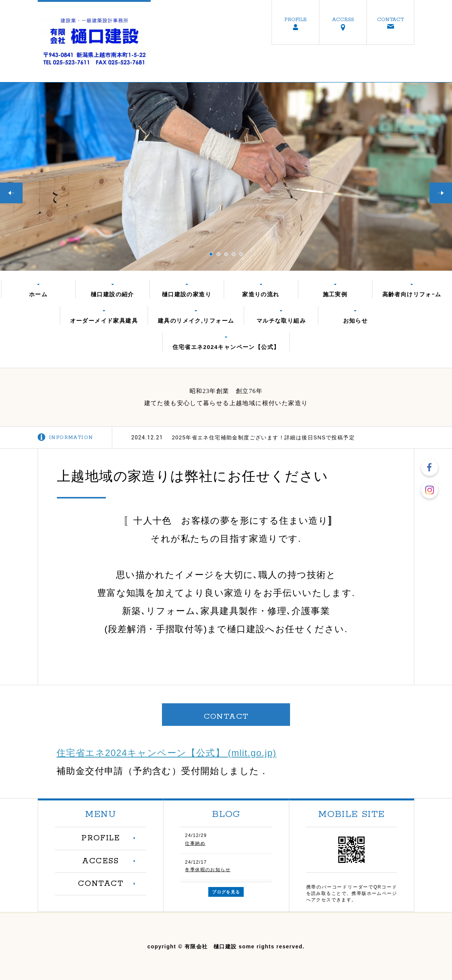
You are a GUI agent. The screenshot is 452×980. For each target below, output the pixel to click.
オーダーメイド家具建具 (104, 321)
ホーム (38, 294)
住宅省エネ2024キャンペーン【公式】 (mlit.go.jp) (166, 753)
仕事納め (195, 843)
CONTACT (390, 20)
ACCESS (343, 20)
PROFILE (296, 20)
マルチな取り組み (281, 321)
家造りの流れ (261, 294)
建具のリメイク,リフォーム (196, 321)
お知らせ (356, 321)
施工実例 (335, 294)
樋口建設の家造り (187, 294)
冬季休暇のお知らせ (208, 870)
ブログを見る (226, 892)
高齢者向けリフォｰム (412, 294)
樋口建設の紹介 (112, 294)
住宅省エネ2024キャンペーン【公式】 (226, 347)
